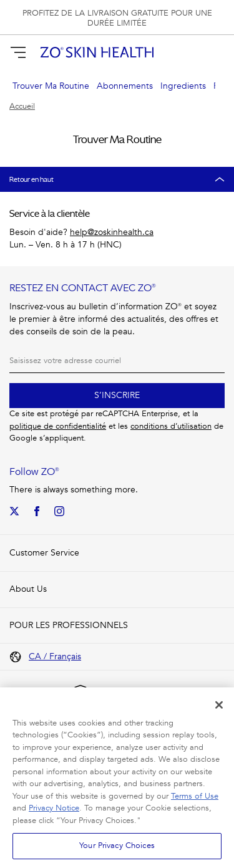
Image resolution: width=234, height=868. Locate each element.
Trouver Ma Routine (51, 86)
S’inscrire (117, 395)
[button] (217, 52)
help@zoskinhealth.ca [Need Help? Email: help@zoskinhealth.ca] (112, 232)
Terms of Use (195, 796)
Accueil (22, 107)
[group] (117, 17)
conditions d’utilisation (171, 426)
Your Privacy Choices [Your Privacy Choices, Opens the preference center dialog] (117, 846)
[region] (117, 778)
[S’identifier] (195, 52)
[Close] (219, 705)
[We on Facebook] (37, 511)
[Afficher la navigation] (18, 52)
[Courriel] (117, 361)
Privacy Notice (54, 808)
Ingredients (183, 86)
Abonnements (125, 86)
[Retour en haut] (117, 179)
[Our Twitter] (14, 511)
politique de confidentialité (58, 426)
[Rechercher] (172, 52)
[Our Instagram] (59, 511)
